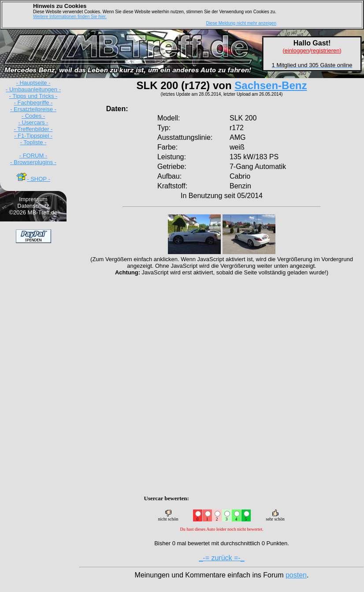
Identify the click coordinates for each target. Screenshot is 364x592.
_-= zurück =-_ (221, 558)
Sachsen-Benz (271, 85)
